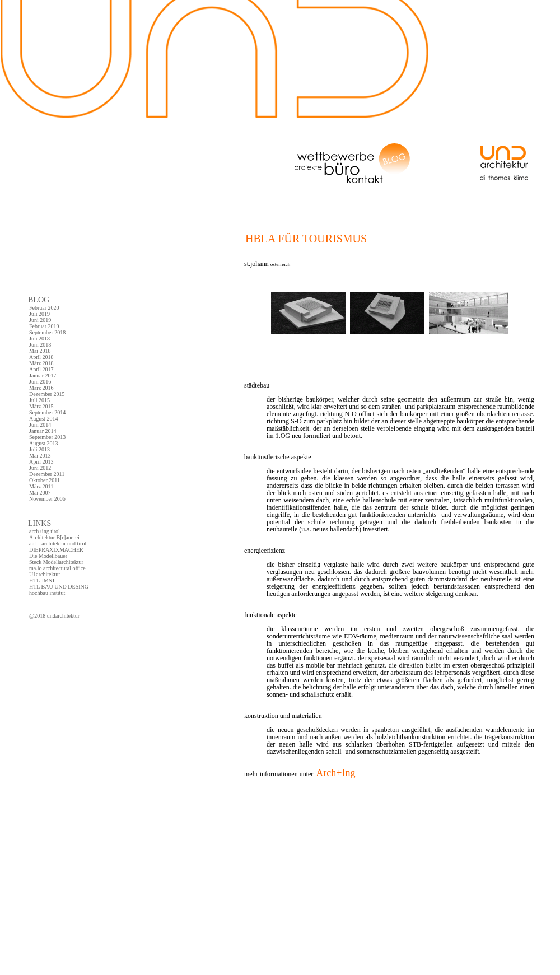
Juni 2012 (40, 468)
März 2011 (41, 486)
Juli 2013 (39, 449)
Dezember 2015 (47, 394)
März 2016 (41, 388)
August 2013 (43, 443)
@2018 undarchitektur (54, 616)
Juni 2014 (40, 425)
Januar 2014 (43, 431)
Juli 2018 (39, 339)
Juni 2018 (40, 345)
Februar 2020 (44, 308)
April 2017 (41, 369)
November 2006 (47, 499)
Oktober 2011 (45, 480)
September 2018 (47, 332)
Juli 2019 (39, 314)
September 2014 (47, 412)
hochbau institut (47, 593)
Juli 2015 (39, 400)
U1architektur (45, 574)
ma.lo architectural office (57, 568)
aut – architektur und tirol (58, 544)
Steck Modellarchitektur (56, 562)
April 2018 (41, 357)
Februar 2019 (44, 326)
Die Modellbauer (48, 556)
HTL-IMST (42, 580)
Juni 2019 (40, 320)
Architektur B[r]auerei (54, 537)
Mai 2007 (40, 493)
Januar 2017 (43, 375)
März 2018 (41, 363)
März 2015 (41, 406)
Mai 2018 (40, 351)
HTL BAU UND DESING (59, 587)
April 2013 (41, 462)
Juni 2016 (40, 382)
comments (255, 807)
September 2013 (47, 437)
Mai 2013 (40, 456)
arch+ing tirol (45, 531)
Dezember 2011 (47, 474)
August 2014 (43, 419)
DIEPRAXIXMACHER (56, 550)
